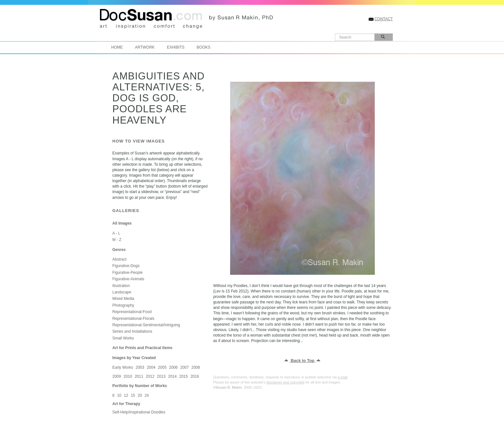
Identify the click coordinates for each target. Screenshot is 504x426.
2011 (139, 376)
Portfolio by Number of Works (140, 386)
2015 (184, 376)
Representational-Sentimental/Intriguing (146, 325)
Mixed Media (123, 299)
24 (147, 395)
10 (119, 395)
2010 (128, 376)
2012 (150, 376)
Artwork (145, 47)
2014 (172, 376)
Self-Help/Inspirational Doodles (139, 412)
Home (117, 47)
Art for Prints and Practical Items (143, 348)
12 (126, 395)
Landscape (122, 292)
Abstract (120, 259)
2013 (161, 376)
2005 (162, 367)
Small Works (123, 338)
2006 (173, 367)
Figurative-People (128, 273)
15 (133, 395)
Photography (123, 305)
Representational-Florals (134, 319)
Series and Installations (132, 331)
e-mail (343, 377)
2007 (185, 367)
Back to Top (303, 361)
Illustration (121, 286)
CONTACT (384, 19)
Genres (119, 250)
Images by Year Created (134, 358)
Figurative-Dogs (126, 266)
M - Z (117, 240)
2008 (196, 367)
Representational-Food (132, 312)
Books (204, 47)
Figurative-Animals (128, 279)
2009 (117, 376)
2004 (151, 367)
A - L (117, 233)
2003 (140, 367)
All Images (122, 223)
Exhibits (176, 47)
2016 (195, 376)
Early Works (123, 367)
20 (140, 395)
